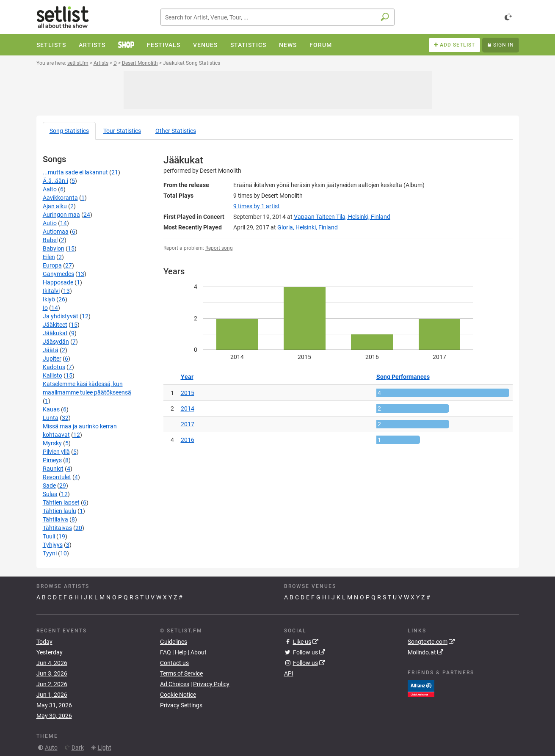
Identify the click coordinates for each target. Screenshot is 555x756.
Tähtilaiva (55, 519)
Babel (50, 240)
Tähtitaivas (57, 528)
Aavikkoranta (60, 198)
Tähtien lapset (61, 502)
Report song (219, 248)
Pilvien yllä (56, 452)
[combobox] (277, 17)
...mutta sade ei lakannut (75, 172)
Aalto (50, 189)
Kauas (51, 409)
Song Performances (403, 377)
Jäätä (51, 350)
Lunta (51, 418)
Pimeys (52, 460)
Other (176, 131)
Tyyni (50, 553)
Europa (52, 265)
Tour (122, 131)
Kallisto (52, 375)
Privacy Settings (181, 705)
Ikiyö (49, 299)
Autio (50, 223)
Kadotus (54, 367)
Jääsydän (56, 342)
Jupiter (52, 359)
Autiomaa (56, 232)
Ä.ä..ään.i (55, 181)
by (257, 206)
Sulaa (50, 494)
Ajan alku (55, 206)
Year (187, 377)
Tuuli (49, 536)
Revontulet (57, 477)
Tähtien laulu (59, 511)
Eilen (49, 257)
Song (69, 131)
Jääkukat (55, 333)
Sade (49, 486)
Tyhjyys (53, 545)
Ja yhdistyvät (61, 316)
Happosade (58, 282)
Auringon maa (61, 215)
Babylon (54, 248)
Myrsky (52, 443)
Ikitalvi (51, 291)
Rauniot (53, 469)
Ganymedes (58, 274)
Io (45, 308)
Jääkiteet (55, 325)
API (289, 673)
